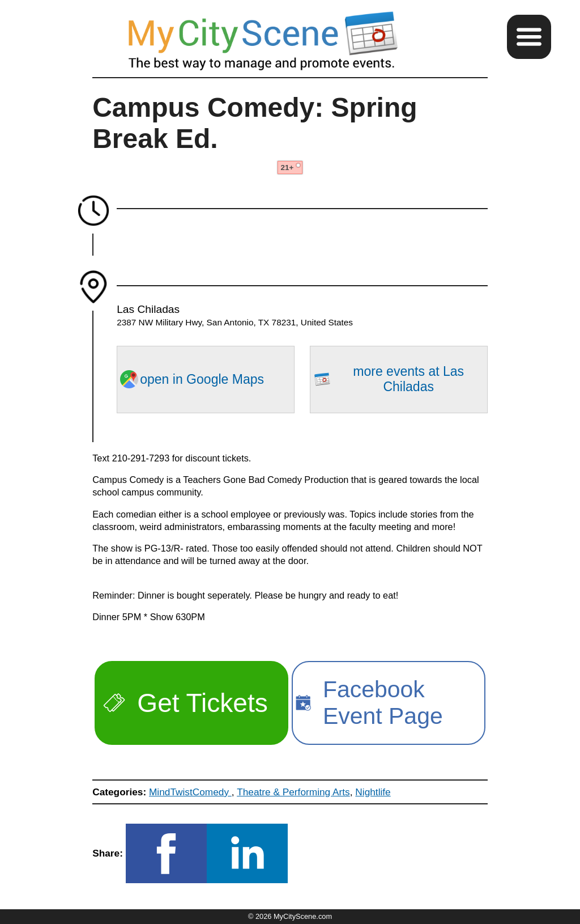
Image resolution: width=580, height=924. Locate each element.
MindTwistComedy (190, 792)
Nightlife (373, 792)
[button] (529, 37)
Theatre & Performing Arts (293, 792)
